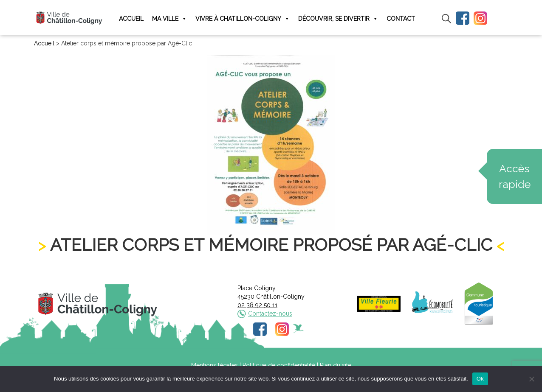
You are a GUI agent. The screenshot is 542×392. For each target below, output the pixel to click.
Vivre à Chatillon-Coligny (243, 19)
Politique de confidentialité (279, 365)
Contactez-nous (270, 314)
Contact (401, 19)
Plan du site (336, 365)
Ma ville (169, 19)
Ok (480, 379)
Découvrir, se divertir (338, 19)
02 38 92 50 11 (257, 305)
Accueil (131, 19)
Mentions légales (215, 365)
